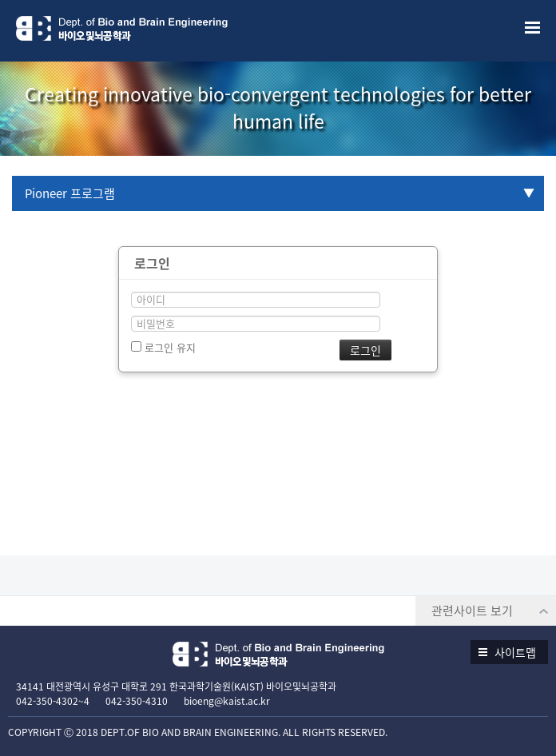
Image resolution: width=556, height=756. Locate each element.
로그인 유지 (163, 347)
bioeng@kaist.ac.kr (227, 701)
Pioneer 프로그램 (70, 193)
